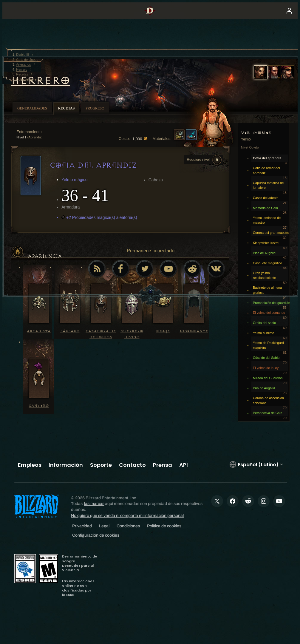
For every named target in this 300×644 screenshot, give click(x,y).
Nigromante (194, 331)
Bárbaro (70, 331)
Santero (39, 406)
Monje (163, 331)
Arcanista (39, 331)
